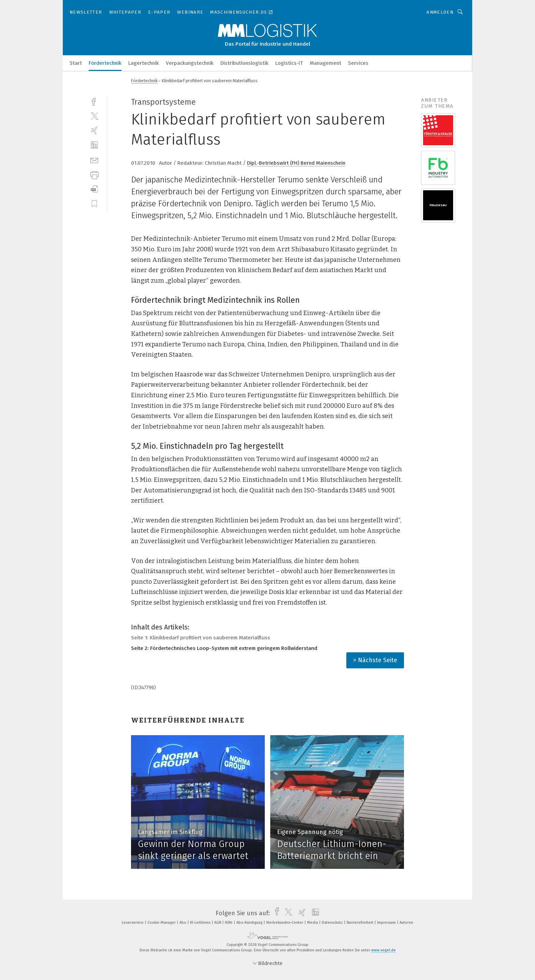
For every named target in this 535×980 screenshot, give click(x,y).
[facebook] (94, 101)
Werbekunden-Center (285, 923)
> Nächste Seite (375, 660)
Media (313, 923)
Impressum (387, 923)
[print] (94, 174)
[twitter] (94, 116)
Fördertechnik (105, 63)
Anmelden (440, 12)
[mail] (94, 160)
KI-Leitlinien (201, 923)
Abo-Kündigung (250, 923)
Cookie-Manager (162, 923)
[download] (94, 189)
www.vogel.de (384, 950)
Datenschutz (333, 923)
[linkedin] (94, 145)
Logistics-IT (289, 63)
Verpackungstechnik (190, 63)
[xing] (94, 130)
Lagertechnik (144, 63)
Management (326, 63)
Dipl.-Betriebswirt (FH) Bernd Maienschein (296, 163)
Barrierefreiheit (360, 923)
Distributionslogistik (244, 63)
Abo (183, 923)
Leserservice (133, 923)
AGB (218, 923)
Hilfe (229, 923)
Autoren (406, 923)
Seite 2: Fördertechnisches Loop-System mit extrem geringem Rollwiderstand (224, 648)
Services (358, 63)
